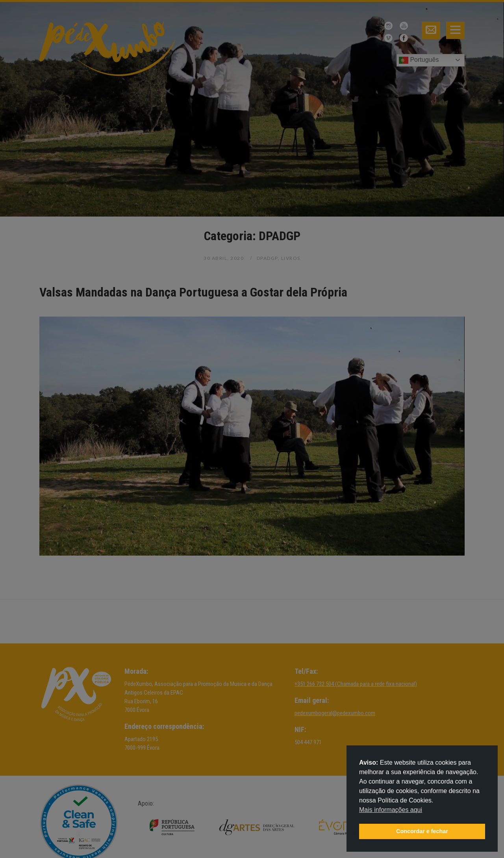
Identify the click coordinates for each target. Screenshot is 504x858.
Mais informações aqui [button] (391, 810)
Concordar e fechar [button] (422, 831)
